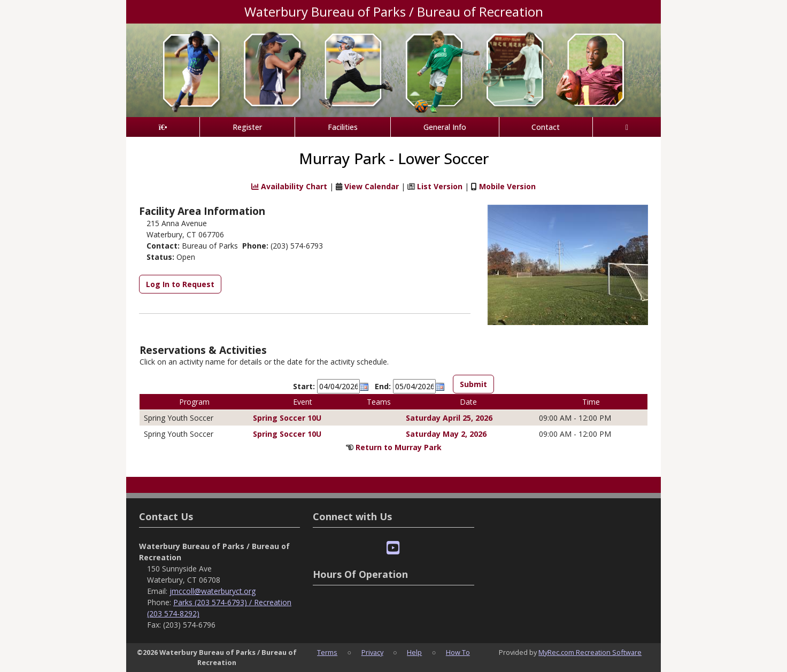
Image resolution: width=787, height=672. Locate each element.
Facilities (343, 127)
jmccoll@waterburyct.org (213, 591)
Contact (546, 127)
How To (458, 652)
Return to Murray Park (399, 447)
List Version (440, 186)
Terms (327, 652)
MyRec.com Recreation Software (590, 652)
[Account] (627, 127)
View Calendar (372, 186)
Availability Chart (289, 186)
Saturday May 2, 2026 (446, 434)
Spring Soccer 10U (287, 418)
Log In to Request (180, 284)
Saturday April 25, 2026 (449, 418)
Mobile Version (507, 186)
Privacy (372, 652)
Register (247, 127)
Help (414, 652)
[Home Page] (163, 127)
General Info (445, 127)
